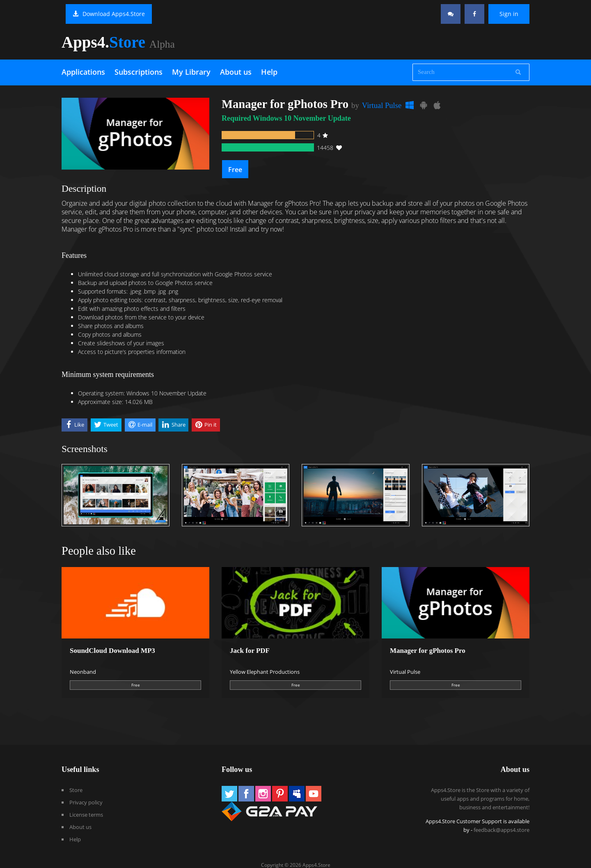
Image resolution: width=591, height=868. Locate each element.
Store (76, 790)
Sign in (509, 14)
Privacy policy (86, 802)
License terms (86, 815)
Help (269, 72)
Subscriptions (139, 72)
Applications (83, 72)
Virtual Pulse (382, 105)
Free (235, 170)
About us (236, 72)
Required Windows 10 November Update (286, 118)
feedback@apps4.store (502, 830)
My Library (191, 72)
